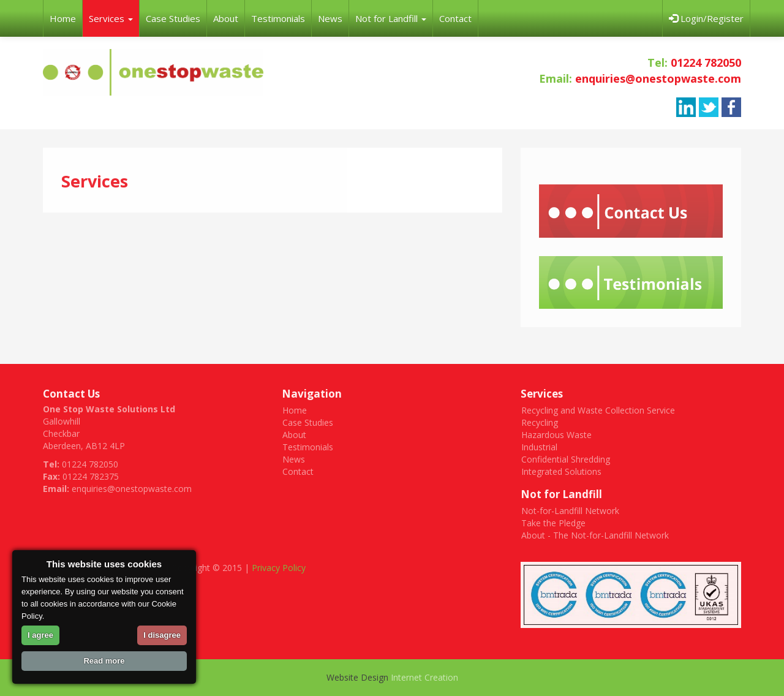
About (226, 18)
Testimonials (278, 18)
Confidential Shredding (566, 459)
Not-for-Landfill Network (570, 511)
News (330, 18)
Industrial (539, 447)
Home (63, 18)
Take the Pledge (553, 523)
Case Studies (173, 18)
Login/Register (706, 18)
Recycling (540, 422)
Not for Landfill (391, 18)
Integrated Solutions (561, 471)
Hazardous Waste (556, 435)
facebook (731, 107)
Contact (455, 18)
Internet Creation (424, 677)
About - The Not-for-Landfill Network (595, 535)
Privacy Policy (279, 568)
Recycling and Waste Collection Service (598, 410)
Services (111, 18)
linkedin (686, 107)
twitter (709, 107)
